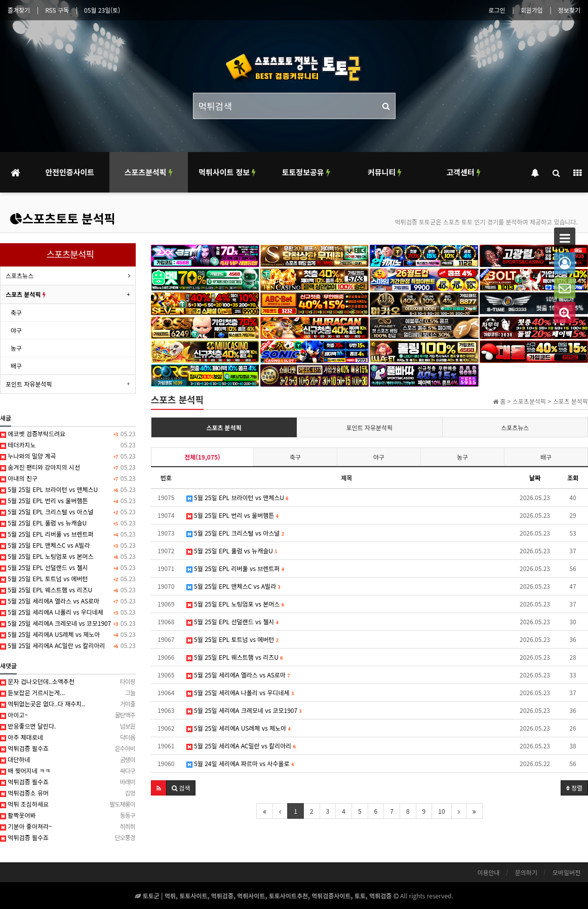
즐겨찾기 (19, 10)
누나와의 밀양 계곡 (68, 456)
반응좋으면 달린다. (68, 726)
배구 (546, 457)
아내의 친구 (68, 478)
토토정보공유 (306, 172)
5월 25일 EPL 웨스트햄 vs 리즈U (235, 657)
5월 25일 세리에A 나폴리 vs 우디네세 (240, 692)
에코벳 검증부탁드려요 (68, 434)
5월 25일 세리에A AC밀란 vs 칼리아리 (241, 746)
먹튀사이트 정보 (227, 172)
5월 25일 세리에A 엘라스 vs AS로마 (238, 675)
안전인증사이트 (70, 172)
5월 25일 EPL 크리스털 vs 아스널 (235, 533)
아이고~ (68, 715)
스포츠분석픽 (149, 172)
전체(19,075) (202, 457)
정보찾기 (569, 10)
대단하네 (68, 760)
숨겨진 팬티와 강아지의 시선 (68, 467)
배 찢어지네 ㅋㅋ (68, 771)
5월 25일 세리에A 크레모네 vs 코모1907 (244, 710)
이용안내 (488, 872)
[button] (159, 788)
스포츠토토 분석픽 (63, 218)
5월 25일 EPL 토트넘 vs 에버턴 (232, 639)
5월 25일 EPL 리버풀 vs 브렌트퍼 (235, 568)
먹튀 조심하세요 (68, 804)
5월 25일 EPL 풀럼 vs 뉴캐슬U (232, 551)
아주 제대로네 (68, 737)
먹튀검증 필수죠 (68, 748)
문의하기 (526, 872)
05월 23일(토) (102, 10)
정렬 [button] (574, 788)
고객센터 (464, 172)
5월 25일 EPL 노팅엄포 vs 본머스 (235, 604)
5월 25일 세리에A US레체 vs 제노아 (239, 728)
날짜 (535, 478)
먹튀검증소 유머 (68, 793)
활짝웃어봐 (68, 815)
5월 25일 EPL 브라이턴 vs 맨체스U (238, 497)
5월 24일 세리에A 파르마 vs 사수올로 (240, 763)
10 (441, 811)
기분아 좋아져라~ (68, 826)
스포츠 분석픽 (224, 427)
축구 (295, 457)
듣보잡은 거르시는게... (68, 693)
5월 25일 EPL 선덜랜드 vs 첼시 (232, 621)
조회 (573, 478)
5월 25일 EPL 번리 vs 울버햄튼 (232, 515)
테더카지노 (68, 445)
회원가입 (532, 10)
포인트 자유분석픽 (370, 427)
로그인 (497, 10)
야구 (379, 457)
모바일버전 (566, 872)
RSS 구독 (57, 10)
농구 (462, 457)
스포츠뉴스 (515, 427)
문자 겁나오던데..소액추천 (68, 681)
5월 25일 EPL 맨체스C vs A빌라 (233, 586)
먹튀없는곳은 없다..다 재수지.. (68, 704)
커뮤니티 (385, 172)
